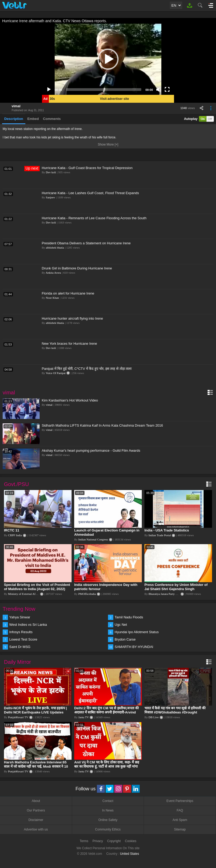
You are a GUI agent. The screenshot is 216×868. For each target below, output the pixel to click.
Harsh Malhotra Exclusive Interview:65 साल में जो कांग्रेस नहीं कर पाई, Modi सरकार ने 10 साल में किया (36, 766)
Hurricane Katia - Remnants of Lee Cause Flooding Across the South (94, 218)
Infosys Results (21, 632)
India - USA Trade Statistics (167, 530)
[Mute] (159, 90)
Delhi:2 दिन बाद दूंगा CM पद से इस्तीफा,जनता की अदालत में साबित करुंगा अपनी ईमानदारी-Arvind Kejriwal (106, 712)
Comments (52, 119)
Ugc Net (121, 625)
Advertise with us (36, 829)
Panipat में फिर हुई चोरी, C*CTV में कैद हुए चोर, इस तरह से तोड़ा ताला (87, 369)
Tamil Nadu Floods (129, 617)
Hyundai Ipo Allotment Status (137, 632)
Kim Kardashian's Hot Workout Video (70, 400)
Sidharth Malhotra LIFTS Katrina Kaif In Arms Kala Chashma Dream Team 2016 (102, 425)
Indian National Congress (93, 539)
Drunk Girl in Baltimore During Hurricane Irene (77, 268)
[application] (108, 59)
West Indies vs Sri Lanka (28, 625)
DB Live (154, 717)
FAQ (180, 810)
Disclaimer (36, 820)
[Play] (49, 90)
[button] (108, 59)
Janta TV (84, 717)
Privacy (98, 841)
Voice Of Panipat (56, 373)
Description (14, 119)
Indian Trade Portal (160, 535)
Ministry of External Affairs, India (28, 594)
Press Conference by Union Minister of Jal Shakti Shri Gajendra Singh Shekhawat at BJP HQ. (176, 589)
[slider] (104, 90)
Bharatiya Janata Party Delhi (165, 594)
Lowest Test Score (23, 639)
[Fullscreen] (167, 90)
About (36, 801)
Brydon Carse (125, 639)
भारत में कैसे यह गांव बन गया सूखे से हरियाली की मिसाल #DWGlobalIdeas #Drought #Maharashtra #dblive (175, 712)
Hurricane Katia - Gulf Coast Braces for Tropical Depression (87, 168)
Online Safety (108, 820)
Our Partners (36, 810)
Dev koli (51, 172)
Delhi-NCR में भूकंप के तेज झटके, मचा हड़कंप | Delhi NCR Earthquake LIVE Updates (35, 710)
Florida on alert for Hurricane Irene (68, 293)
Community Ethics (108, 829)
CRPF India (15, 535)
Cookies (131, 841)
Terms (84, 841)
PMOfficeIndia (87, 594)
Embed (33, 119)
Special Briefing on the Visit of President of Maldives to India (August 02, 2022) (37, 587)
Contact (108, 801)
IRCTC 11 (12, 530)
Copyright (114, 841)
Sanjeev (51, 197)
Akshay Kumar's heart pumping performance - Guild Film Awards (91, 451)
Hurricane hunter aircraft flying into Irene (72, 318)
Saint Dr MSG (20, 647)
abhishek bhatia (55, 248)
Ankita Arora (53, 273)
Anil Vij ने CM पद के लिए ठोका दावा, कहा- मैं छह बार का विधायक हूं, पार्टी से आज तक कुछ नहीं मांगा (107, 764)
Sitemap (180, 829)
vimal (16, 106)
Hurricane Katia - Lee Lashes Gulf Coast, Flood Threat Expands (90, 193)
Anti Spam (180, 820)
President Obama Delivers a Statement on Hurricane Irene (86, 243)
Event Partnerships (180, 801)
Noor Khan (52, 298)
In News (108, 810)
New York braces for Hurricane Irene (69, 344)
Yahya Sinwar (20, 617)
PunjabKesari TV (18, 717)
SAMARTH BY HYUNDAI (134, 647)
